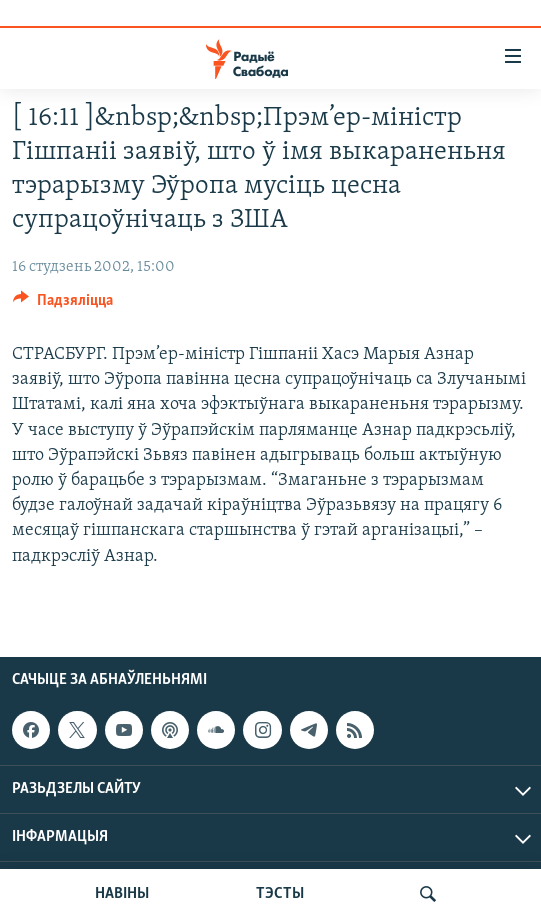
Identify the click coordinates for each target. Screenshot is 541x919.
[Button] (63, 305)
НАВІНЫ (122, 894)
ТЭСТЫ (280, 894)
